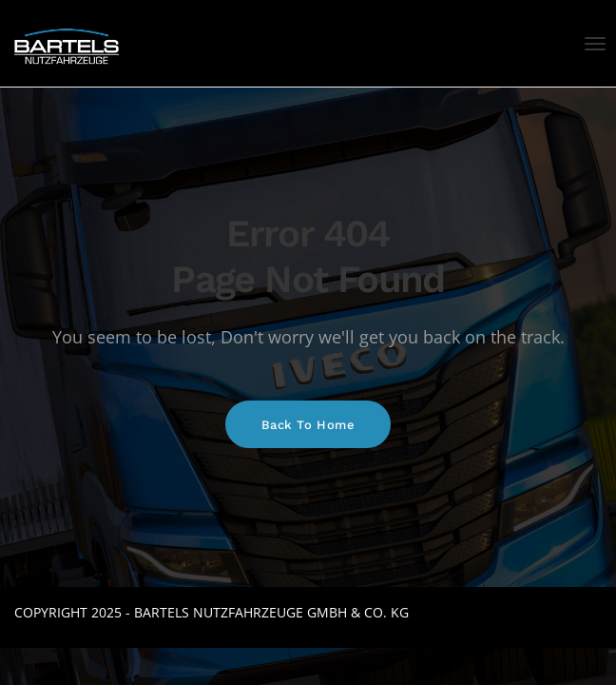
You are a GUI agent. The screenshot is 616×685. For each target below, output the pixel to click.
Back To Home (308, 425)
